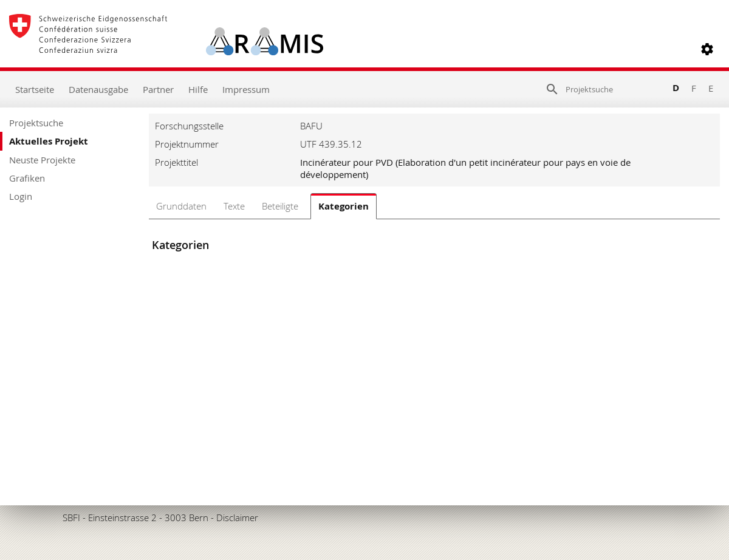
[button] (707, 49)
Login (21, 196)
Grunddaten (181, 206)
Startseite (35, 89)
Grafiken (27, 178)
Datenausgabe (98, 89)
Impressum (246, 89)
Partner (158, 89)
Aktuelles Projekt (49, 141)
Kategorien (344, 206)
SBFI (71, 517)
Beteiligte (280, 206)
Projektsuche (36, 123)
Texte (234, 206)
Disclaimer (237, 517)
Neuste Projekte (42, 160)
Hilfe (198, 89)
